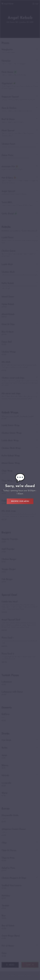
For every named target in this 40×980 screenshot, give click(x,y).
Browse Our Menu (20, 501)
